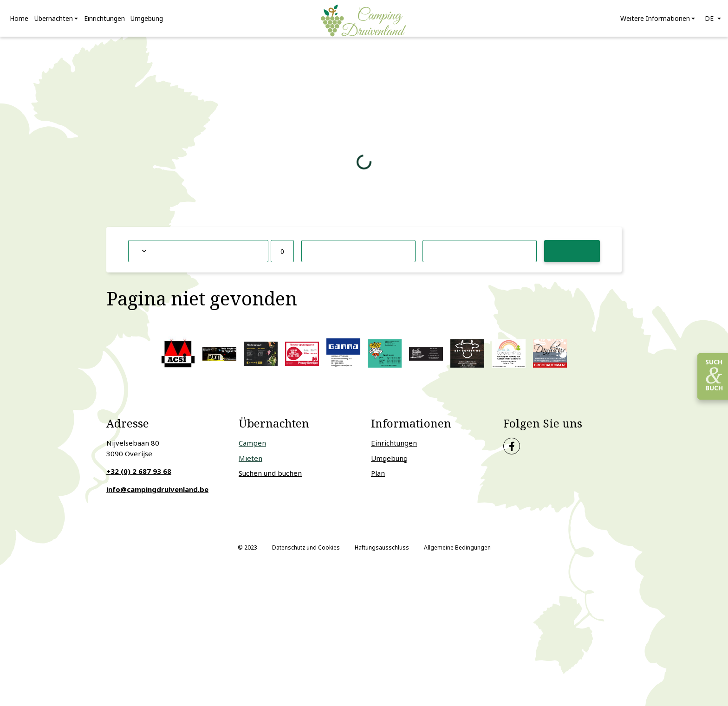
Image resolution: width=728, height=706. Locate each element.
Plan (378, 479)
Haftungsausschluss (382, 553)
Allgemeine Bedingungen (457, 553)
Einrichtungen (394, 448)
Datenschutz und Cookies (306, 553)
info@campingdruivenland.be (157, 495)
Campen (252, 448)
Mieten (250, 464)
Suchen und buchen (270, 479)
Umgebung (389, 464)
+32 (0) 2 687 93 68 (139, 477)
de (710, 21)
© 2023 (247, 553)
